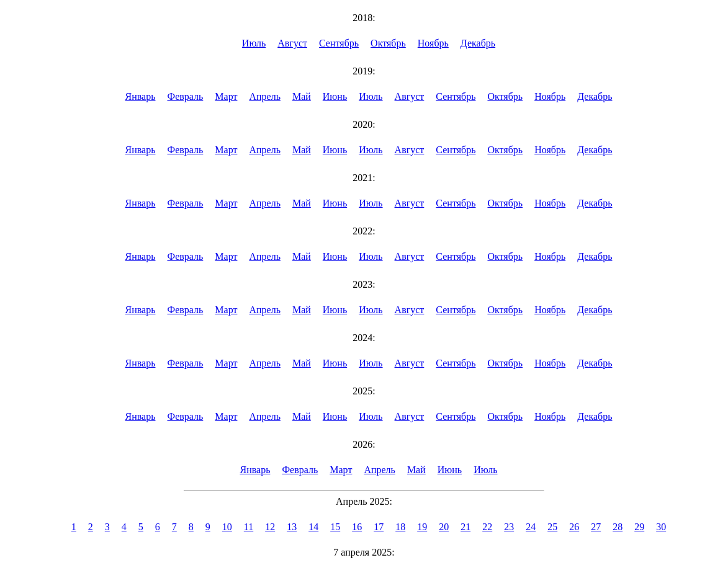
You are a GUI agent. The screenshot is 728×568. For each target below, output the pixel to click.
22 (487, 527)
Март (226, 96)
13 (292, 527)
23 (509, 527)
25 (552, 527)
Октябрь (388, 43)
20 (444, 527)
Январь (141, 96)
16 (357, 527)
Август (292, 43)
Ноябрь (433, 43)
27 (596, 527)
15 (335, 527)
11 (249, 527)
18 (400, 527)
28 (618, 527)
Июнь (335, 96)
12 (270, 527)
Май (302, 96)
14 (313, 527)
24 (531, 527)
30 (661, 527)
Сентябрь (339, 43)
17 (379, 527)
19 (422, 527)
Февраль (185, 96)
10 (227, 527)
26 (574, 527)
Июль (254, 43)
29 (639, 527)
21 (465, 527)
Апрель (265, 96)
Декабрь (478, 43)
